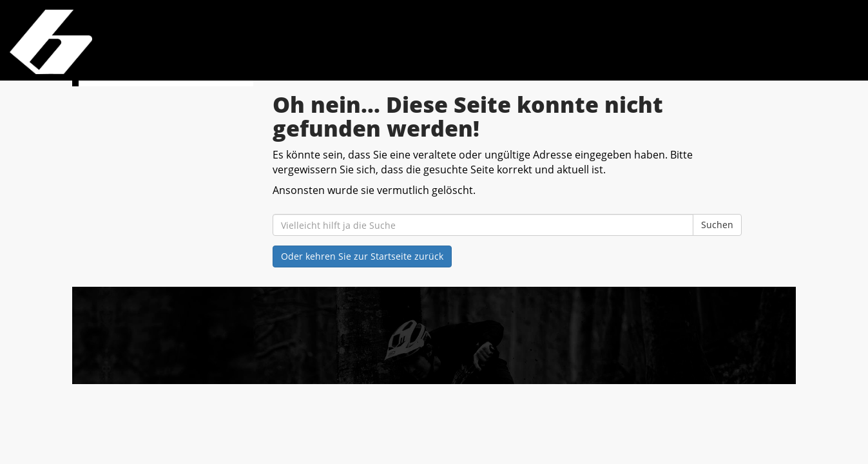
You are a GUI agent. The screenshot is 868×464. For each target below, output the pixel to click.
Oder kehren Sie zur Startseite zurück (362, 256)
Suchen (717, 225)
